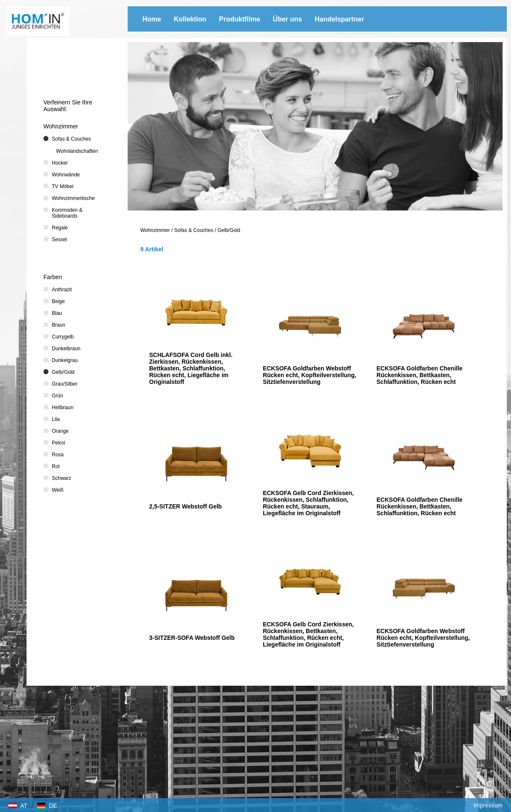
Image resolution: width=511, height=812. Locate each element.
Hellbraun (63, 407)
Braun (59, 325)
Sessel (59, 240)
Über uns (288, 19)
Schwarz (62, 478)
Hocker (60, 163)
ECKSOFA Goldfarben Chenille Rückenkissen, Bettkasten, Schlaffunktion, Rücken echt (420, 375)
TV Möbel (63, 186)
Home (152, 19)
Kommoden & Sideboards (67, 213)
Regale (60, 228)
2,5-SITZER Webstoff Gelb (185, 506)
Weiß (58, 490)
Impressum (488, 805)
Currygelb (63, 337)
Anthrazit (62, 290)
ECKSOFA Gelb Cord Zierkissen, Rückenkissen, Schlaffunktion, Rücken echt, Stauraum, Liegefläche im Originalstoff (308, 503)
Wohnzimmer (155, 230)
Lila (56, 419)
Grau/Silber (65, 384)
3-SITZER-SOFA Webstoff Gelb (192, 638)
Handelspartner (339, 19)
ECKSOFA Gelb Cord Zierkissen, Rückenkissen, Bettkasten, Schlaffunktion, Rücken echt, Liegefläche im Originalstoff (308, 634)
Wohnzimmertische (73, 198)
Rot (56, 466)
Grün (58, 396)
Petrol (58, 443)
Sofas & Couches (194, 230)
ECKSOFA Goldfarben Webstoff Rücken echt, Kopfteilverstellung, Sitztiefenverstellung (310, 375)
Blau (57, 313)
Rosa (58, 455)
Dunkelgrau (65, 360)
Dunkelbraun (66, 349)
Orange (60, 431)
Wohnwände (66, 175)
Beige (58, 301)
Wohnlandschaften (77, 151)
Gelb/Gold (229, 230)
